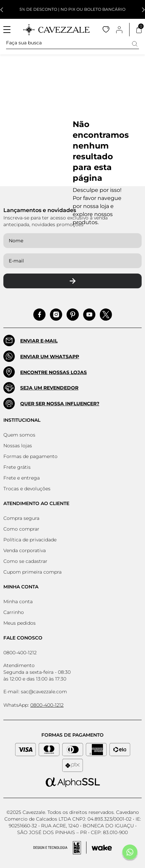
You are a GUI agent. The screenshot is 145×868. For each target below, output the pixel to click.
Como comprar (21, 529)
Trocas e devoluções (27, 489)
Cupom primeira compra (32, 572)
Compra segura (21, 518)
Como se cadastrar (25, 561)
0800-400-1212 (20, 653)
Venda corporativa (25, 550)
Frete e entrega (22, 478)
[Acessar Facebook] (40, 315)
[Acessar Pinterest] (73, 315)
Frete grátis (17, 467)
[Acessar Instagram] (56, 315)
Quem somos (19, 435)
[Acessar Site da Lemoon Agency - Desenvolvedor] (73, 848)
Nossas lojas (18, 446)
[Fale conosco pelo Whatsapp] (130, 853)
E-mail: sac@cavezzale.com (35, 692)
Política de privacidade (30, 540)
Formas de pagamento (30, 456)
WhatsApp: (33, 705)
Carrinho (14, 612)
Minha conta (18, 602)
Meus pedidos (20, 623)
